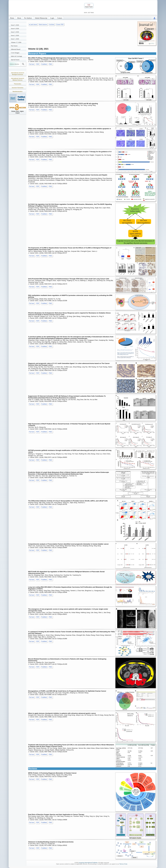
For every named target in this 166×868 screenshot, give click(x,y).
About (19, 18)
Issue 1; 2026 (15, 39)
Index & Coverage (16, 56)
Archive (52, 24)
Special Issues (15, 60)
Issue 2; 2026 (15, 35)
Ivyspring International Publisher (88, 863)
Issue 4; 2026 (15, 28)
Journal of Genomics (18, 88)
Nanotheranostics (18, 91)
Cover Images (15, 53)
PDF (38, 64)
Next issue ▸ (43, 24)
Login (52, 18)
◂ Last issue (33, 24)
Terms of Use (123, 864)
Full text (32, 64)
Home (12, 18)
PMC (51, 64)
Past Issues (14, 46)
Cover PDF (60, 24)
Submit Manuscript (41, 18)
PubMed (44, 64)
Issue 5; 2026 (15, 25)
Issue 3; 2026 (15, 32)
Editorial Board (16, 49)
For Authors (28, 18)
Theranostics (18, 84)
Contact (60, 18)
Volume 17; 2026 (16, 42)
